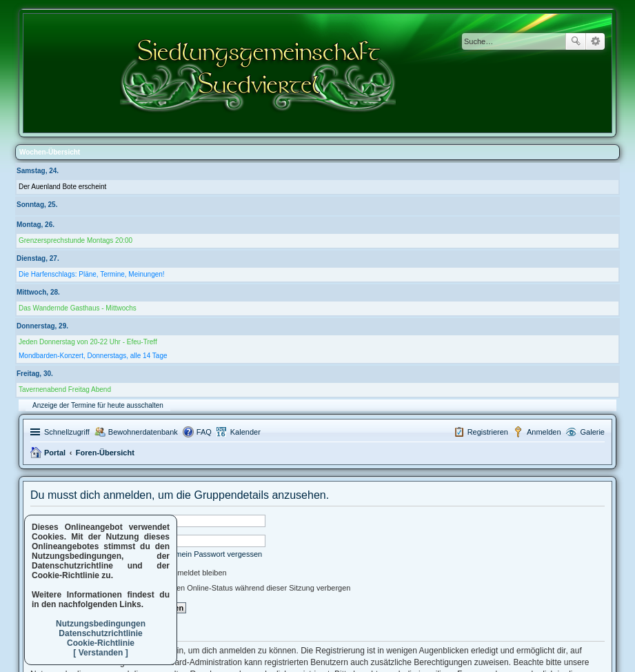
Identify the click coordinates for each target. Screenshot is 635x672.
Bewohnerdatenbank (143, 432)
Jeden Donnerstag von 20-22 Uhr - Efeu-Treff (88, 342)
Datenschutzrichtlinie (100, 633)
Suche (576, 41)
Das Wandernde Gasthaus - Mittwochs (78, 308)
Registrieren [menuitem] (488, 432)
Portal (55, 453)
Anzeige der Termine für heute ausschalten (98, 405)
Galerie (593, 432)
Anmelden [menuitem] (544, 432)
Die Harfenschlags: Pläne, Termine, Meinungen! (92, 274)
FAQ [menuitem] (204, 432)
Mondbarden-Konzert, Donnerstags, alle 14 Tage (93, 356)
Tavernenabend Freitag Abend (65, 389)
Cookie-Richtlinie (101, 643)
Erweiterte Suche (595, 41)
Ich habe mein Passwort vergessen (203, 554)
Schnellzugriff (67, 432)
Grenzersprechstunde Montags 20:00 (75, 240)
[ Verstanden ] (100, 653)
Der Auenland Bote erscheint (62, 187)
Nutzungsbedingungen (101, 624)
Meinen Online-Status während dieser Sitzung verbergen (249, 588)
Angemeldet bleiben (187, 573)
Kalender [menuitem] (245, 432)
